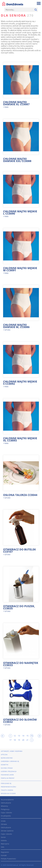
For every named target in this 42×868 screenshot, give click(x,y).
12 (15, 736)
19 (19, 740)
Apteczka (4, 755)
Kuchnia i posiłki (7, 768)
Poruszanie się (6, 783)
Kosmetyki (5, 765)
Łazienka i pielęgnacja (9, 771)
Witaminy (4, 806)
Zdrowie (4, 824)
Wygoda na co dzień (8, 794)
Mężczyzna (5, 844)
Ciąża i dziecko (6, 813)
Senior (3, 837)
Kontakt (4, 855)
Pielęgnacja (5, 809)
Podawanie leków (7, 775)
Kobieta (4, 840)
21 (27, 740)
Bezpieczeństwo (7, 758)
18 (15, 740)
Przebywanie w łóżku (9, 787)
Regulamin (5, 852)
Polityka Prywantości (8, 859)
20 (23, 740)
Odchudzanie (6, 803)
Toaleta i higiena (7, 790)
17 (10, 740)
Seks (3, 847)
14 (23, 736)
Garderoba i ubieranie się (10, 761)
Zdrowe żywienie (7, 831)
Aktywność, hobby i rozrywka (12, 751)
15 (27, 736)
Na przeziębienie (7, 800)
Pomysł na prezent (8, 778)
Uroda (3, 821)
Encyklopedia (6, 816)
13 (19, 736)
